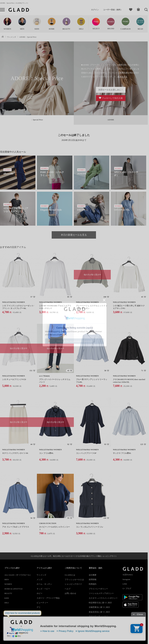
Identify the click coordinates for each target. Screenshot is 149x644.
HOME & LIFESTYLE (14, 589)
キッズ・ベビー (43, 589)
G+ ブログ (127, 588)
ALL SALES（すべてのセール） (18, 575)
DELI (7, 603)
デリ (39, 607)
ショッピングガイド (73, 584)
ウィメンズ (41, 575)
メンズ (40, 579)
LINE (125, 584)
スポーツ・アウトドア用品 (48, 598)
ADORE (111, 120)
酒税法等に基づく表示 (98, 616)
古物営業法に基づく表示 (99, 607)
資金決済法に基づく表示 (99, 612)
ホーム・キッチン (44, 584)
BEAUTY (8, 593)
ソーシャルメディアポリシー (101, 593)
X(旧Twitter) (128, 575)
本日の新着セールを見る (74, 235)
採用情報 (93, 579)
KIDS (7, 598)
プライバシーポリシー (98, 589)
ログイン (95, 10)
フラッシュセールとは (74, 579)
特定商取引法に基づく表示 (100, 603)
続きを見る (122, 77)
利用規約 (93, 584)
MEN (7, 579)
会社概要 (93, 575)
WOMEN (8, 584)
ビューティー (42, 603)
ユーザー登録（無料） (113, 10)
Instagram (126, 579)
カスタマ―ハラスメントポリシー (103, 598)
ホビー (40, 593)
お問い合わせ (70, 593)
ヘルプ (68, 589)
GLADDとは (70, 575)
